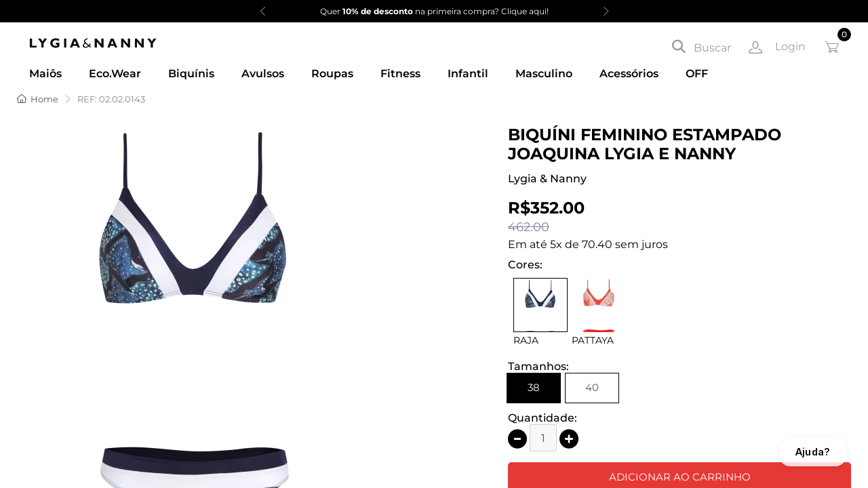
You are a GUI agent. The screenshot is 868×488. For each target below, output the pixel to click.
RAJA (526, 340)
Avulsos (263, 74)
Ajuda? (813, 452)
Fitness (400, 74)
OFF (697, 74)
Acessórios (629, 74)
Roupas (332, 74)
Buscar (702, 47)
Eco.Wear (115, 74)
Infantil (468, 74)
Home (38, 99)
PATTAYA (593, 340)
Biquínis (191, 74)
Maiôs (45, 74)
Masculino (544, 74)
